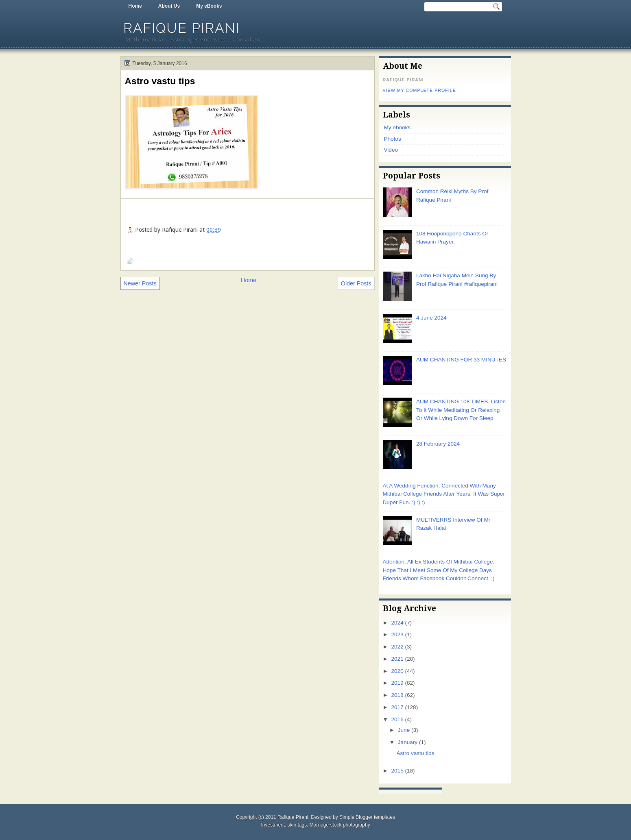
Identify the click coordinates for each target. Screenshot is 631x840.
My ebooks (397, 127)
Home (135, 6)
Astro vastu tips (160, 81)
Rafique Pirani (182, 28)
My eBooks (209, 6)
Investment (273, 825)
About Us (169, 6)
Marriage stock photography (340, 825)
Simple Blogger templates (367, 817)
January (408, 742)
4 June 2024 (431, 318)
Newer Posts (140, 283)
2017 (397, 707)
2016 (397, 719)
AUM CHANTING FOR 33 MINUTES (461, 360)
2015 (397, 771)
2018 (397, 695)
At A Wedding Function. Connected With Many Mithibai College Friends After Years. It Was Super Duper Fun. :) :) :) (444, 494)
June (404, 730)
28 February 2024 (438, 444)
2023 (397, 634)
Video (391, 150)
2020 (397, 671)
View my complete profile (419, 90)
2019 (397, 683)
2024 (397, 623)
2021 (397, 659)
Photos (393, 139)
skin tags (297, 825)
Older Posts (356, 283)
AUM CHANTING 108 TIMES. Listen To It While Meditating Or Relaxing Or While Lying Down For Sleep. (461, 410)
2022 (397, 647)
